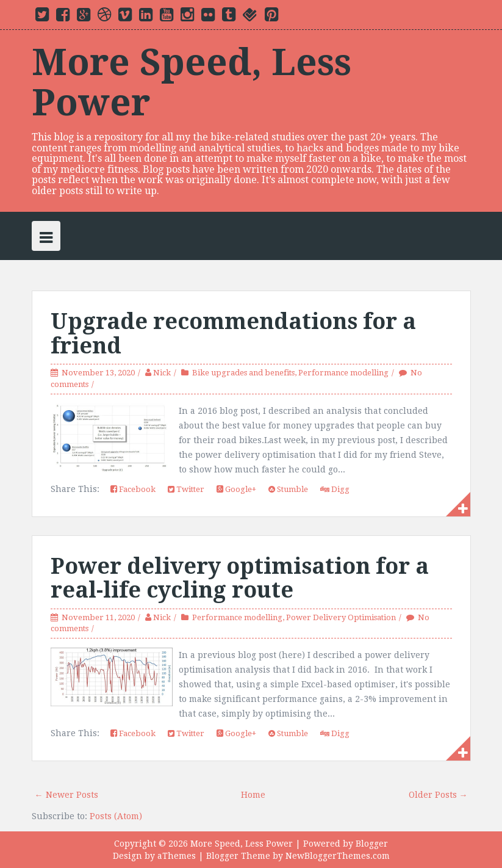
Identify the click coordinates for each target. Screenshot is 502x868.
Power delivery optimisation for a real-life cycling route (240, 578)
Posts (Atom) (116, 816)
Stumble (288, 489)
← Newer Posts (66, 795)
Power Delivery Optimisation (341, 617)
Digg (335, 489)
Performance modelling (343, 373)
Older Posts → (438, 795)
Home (253, 795)
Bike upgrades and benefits (243, 373)
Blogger (372, 844)
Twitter (186, 489)
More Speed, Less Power (192, 82)
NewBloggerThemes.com (338, 856)
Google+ (236, 489)
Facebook (133, 489)
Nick (162, 373)
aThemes (177, 856)
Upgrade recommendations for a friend (233, 334)
